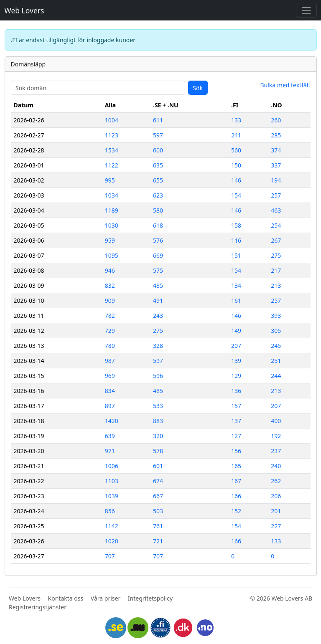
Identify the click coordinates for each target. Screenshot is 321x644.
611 (158, 120)
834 (110, 391)
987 (110, 361)
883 (158, 421)
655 (158, 180)
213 (276, 285)
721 (158, 541)
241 (236, 135)
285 (276, 135)
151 (236, 255)
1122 (112, 165)
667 (158, 496)
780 (110, 346)
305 (276, 331)
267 (276, 240)
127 (236, 436)
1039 (112, 496)
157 (236, 406)
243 (158, 316)
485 (158, 285)
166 (236, 496)
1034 (112, 195)
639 (110, 436)
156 (236, 451)
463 (276, 210)
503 (158, 511)
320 (158, 436)
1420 (112, 421)
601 (158, 466)
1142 (112, 526)
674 (158, 481)
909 (110, 300)
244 (276, 376)
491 (158, 300)
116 (236, 240)
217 (276, 270)
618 (158, 225)
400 (276, 421)
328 (158, 346)
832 (110, 285)
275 (276, 255)
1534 (112, 150)
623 (158, 195)
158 (236, 225)
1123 (112, 135)
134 (236, 285)
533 (158, 406)
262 (276, 481)
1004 (112, 120)
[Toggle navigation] (306, 10)
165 (236, 466)
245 (276, 346)
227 (276, 526)
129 (236, 376)
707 (110, 556)
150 (236, 165)
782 (110, 316)
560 (236, 150)
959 (110, 240)
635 (158, 165)
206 (276, 496)
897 (110, 406)
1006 (112, 466)
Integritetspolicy (150, 598)
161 (236, 300)
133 (236, 120)
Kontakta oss (66, 598)
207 (236, 346)
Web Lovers (24, 10)
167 (236, 481)
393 (276, 316)
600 (158, 150)
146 (236, 180)
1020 (112, 541)
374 (276, 150)
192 (276, 436)
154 (236, 195)
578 (158, 451)
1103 (112, 481)
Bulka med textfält (285, 85)
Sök (198, 88)
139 (236, 361)
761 (158, 526)
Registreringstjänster (38, 607)
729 (110, 331)
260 (276, 120)
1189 (112, 210)
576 (158, 240)
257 (276, 195)
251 (276, 361)
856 (110, 511)
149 (236, 331)
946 (110, 270)
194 (276, 180)
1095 (112, 255)
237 (276, 451)
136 (236, 391)
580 (158, 210)
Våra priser (106, 598)
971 (110, 451)
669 (158, 255)
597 (158, 135)
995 (110, 180)
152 (236, 511)
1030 (112, 225)
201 (276, 511)
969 (110, 376)
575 (158, 270)
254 (276, 225)
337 (276, 165)
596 (158, 376)
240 (276, 466)
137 (236, 421)
